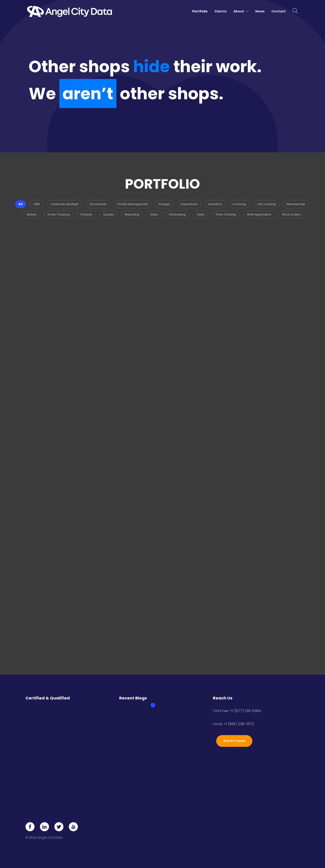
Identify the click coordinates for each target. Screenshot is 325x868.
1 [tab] (153, 705)
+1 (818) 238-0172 (239, 724)
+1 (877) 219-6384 (246, 711)
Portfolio (200, 11)
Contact (279, 11)
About (239, 11)
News (260, 11)
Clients (221, 11)
